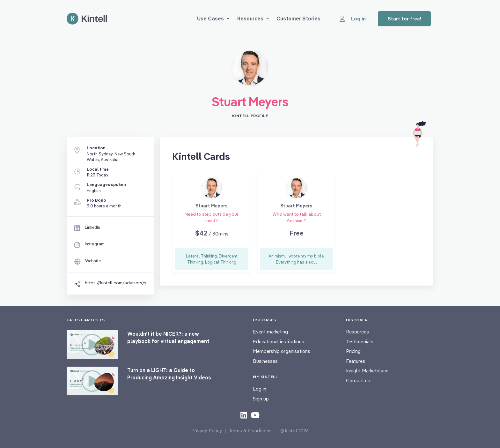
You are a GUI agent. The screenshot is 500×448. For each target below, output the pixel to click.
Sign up (261, 399)
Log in (260, 389)
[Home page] (87, 19)
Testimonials (360, 342)
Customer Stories (298, 19)
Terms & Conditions (250, 431)
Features (356, 361)
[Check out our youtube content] (255, 415)
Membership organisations (282, 351)
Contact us (358, 381)
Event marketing (270, 332)
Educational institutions (279, 342)
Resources (253, 19)
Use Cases (213, 19)
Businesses (265, 361)
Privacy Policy (207, 431)
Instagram (95, 244)
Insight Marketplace (367, 371)
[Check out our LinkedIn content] (244, 415)
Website (93, 261)
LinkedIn (92, 227)
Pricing (353, 351)
